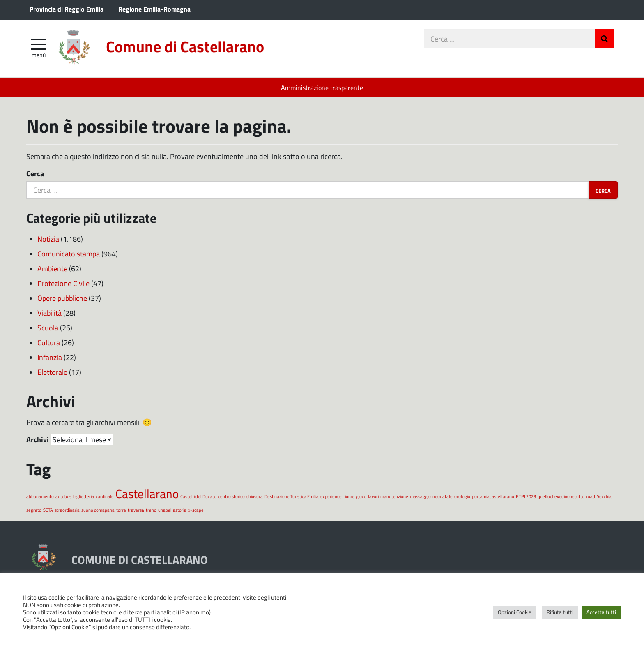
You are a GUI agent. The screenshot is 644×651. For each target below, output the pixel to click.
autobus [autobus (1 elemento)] (63, 496)
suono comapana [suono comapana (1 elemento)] (98, 510)
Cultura (49, 342)
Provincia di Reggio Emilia (67, 9)
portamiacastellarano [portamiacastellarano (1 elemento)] (493, 496)
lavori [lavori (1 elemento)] (373, 496)
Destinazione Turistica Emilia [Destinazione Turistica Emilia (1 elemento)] (292, 496)
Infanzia (50, 357)
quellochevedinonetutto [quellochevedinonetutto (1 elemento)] (561, 496)
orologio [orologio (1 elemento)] (462, 496)
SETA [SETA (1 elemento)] (48, 510)
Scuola (48, 328)
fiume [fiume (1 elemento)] (349, 496)
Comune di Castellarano (185, 46)
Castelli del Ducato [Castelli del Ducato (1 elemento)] (198, 496)
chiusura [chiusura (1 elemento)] (255, 496)
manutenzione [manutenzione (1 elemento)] (394, 496)
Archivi (38, 439)
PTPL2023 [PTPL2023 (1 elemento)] (526, 496)
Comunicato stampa (69, 254)
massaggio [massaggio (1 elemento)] (420, 496)
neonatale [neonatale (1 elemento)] (443, 496)
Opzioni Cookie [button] (515, 612)
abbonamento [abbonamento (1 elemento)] (40, 496)
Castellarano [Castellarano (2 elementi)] (147, 493)
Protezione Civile (63, 283)
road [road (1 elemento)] (591, 496)
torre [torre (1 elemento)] (121, 510)
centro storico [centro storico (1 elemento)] (231, 496)
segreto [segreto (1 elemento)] (34, 510)
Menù (39, 55)
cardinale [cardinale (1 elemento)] (105, 496)
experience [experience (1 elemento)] (331, 496)
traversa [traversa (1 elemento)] (136, 510)
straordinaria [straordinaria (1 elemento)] (67, 510)
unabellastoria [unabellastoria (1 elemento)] (172, 510)
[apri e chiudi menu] (39, 44)
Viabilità (49, 313)
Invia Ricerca (605, 39)
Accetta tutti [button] (601, 612)
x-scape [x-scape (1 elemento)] (196, 510)
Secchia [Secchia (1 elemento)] (604, 496)
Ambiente (52, 268)
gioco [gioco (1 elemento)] (361, 496)
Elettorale (52, 372)
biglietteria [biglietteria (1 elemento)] (84, 496)
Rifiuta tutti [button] (560, 612)
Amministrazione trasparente (322, 87)
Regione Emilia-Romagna (154, 9)
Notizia (48, 239)
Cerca (35, 173)
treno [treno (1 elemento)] (151, 510)
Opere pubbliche (62, 298)
